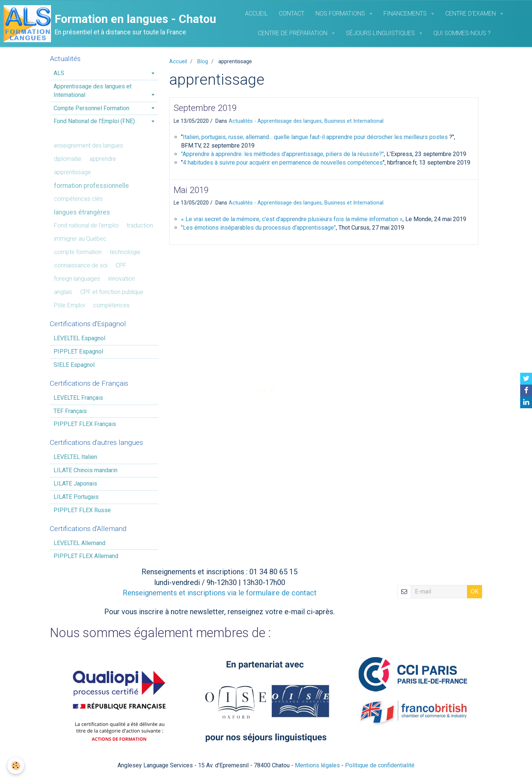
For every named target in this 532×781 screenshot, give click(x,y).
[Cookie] (16, 766)
